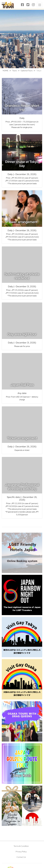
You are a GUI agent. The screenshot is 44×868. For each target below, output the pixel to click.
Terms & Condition (21, 846)
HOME (6, 71)
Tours (14, 71)
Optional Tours (27, 71)
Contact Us (21, 857)
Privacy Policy (21, 852)
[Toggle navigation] (40, 5)
